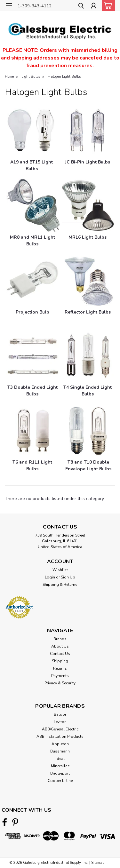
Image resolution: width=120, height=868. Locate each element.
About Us (60, 646)
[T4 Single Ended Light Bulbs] (89, 355)
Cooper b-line (60, 781)
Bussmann (60, 751)
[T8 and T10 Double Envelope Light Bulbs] (89, 431)
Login (50, 577)
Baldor (60, 714)
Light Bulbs (31, 77)
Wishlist (60, 570)
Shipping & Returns (60, 585)
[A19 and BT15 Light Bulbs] (32, 131)
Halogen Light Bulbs (64, 77)
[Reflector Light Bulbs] (89, 281)
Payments (60, 676)
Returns (60, 668)
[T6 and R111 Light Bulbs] (33, 431)
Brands (60, 639)
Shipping (60, 661)
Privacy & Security (60, 683)
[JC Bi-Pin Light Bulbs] (89, 131)
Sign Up (68, 577)
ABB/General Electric (60, 729)
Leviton (60, 722)
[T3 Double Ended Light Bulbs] (33, 355)
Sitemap (98, 863)
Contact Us (60, 654)
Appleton (60, 744)
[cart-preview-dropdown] (107, 6)
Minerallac (60, 766)
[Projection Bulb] (33, 281)
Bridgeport (60, 773)
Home (9, 77)
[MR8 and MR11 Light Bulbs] (33, 205)
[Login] (94, 7)
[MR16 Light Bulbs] (89, 205)
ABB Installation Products (60, 737)
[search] (81, 7)
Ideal (60, 759)
